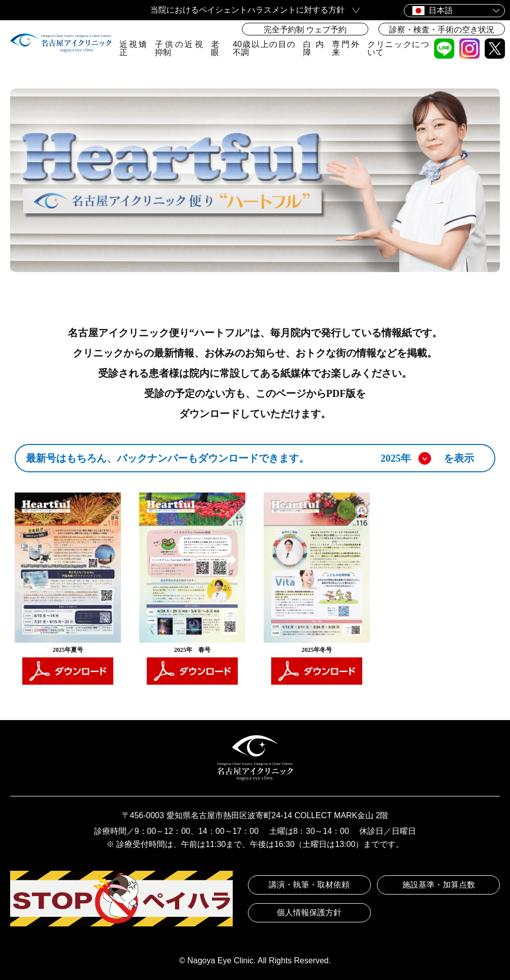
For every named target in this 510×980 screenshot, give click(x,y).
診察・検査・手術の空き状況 (442, 30)
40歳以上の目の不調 (264, 48)
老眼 (215, 48)
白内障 (313, 48)
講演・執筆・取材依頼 (309, 885)
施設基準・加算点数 (439, 885)
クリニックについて (398, 48)
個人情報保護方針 (309, 912)
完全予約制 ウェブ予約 (305, 30)
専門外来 (346, 48)
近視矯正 (133, 48)
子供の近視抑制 (179, 48)
